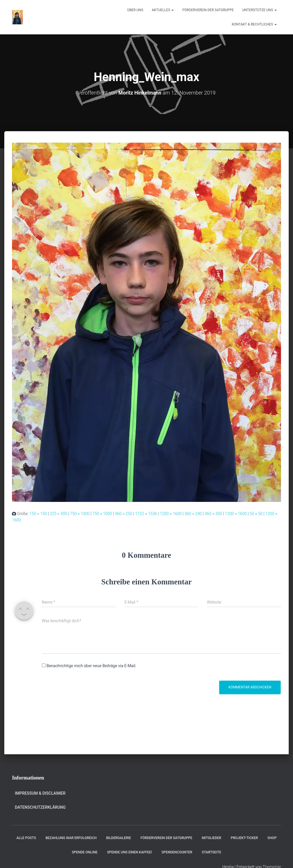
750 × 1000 (80, 513)
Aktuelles (163, 10)
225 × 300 (59, 513)
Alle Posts (26, 838)
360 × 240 (193, 513)
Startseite (211, 852)
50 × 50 (256, 513)
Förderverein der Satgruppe (208, 10)
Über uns (135, 10)
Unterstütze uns (260, 10)
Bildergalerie (119, 838)
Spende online (85, 852)
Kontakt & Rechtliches (254, 24)
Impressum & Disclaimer (40, 793)
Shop (272, 838)
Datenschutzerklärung (40, 807)
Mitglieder (211, 838)
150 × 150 (38, 513)
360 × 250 (124, 513)
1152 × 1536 (146, 513)
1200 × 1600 (171, 513)
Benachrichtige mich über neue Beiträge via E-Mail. (91, 666)
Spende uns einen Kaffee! (129, 852)
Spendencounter (177, 852)
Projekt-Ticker (245, 838)
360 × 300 (213, 513)
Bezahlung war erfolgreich (71, 838)
